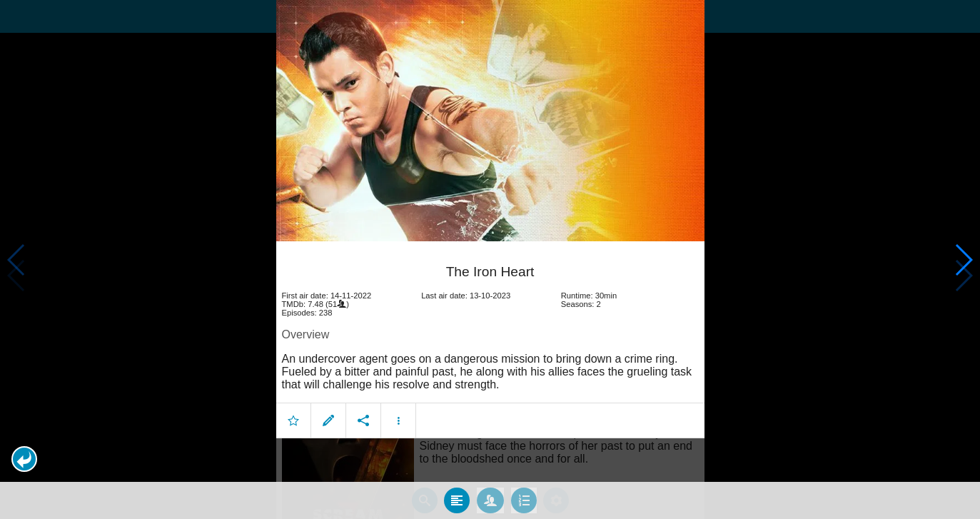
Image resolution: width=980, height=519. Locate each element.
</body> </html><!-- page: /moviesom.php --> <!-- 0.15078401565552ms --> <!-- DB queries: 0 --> (490, 259)
